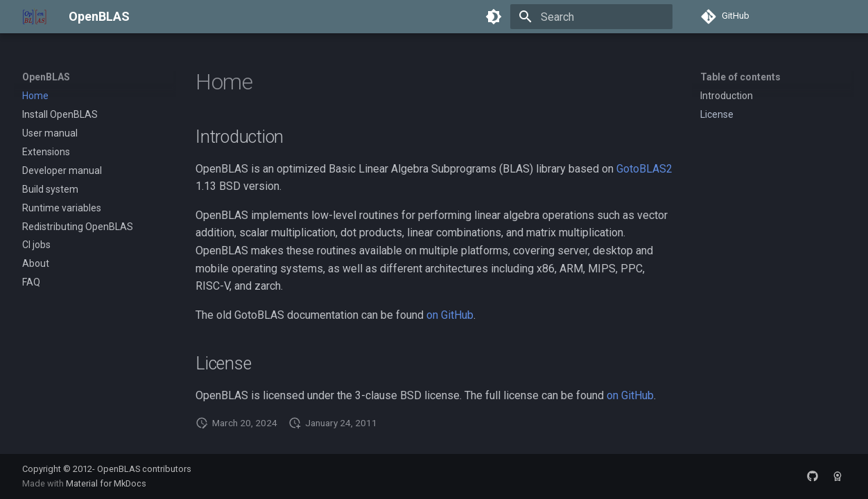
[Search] (591, 17)
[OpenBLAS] (34, 17)
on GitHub (450, 315)
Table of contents (740, 77)
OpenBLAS (46, 77)
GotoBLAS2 (644, 169)
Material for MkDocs (106, 483)
